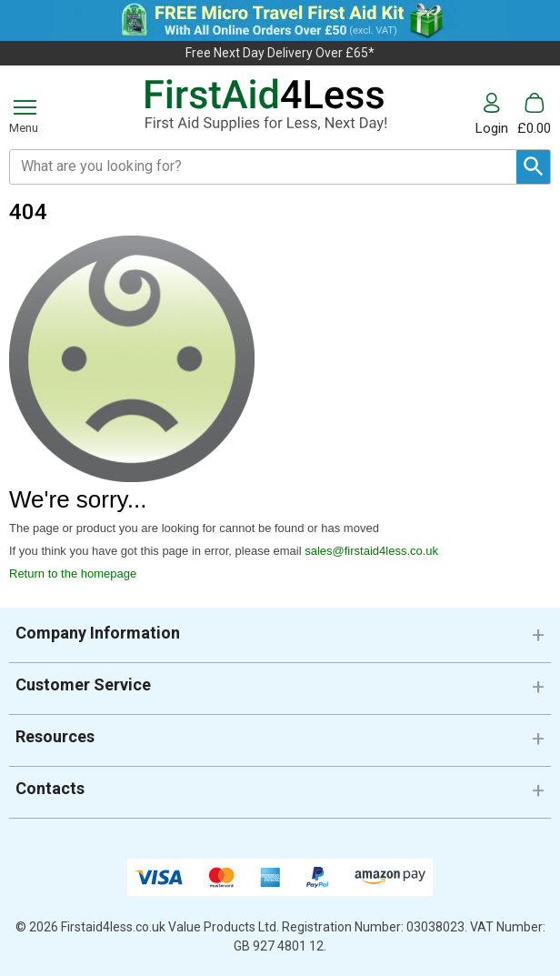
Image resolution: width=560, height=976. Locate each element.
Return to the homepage (73, 574)
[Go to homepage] (265, 105)
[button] (496, 114)
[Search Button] (533, 167)
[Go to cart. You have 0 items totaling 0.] (534, 114)
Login (492, 128)
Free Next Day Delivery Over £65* (280, 53)
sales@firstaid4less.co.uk (371, 551)
